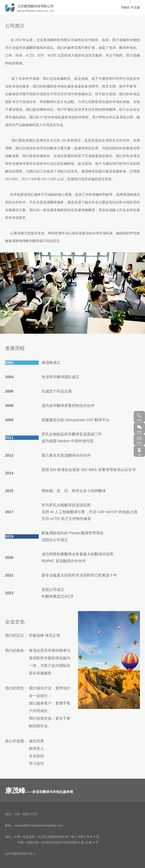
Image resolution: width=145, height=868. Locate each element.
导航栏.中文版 (130, 7)
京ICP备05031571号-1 (20, 854)
